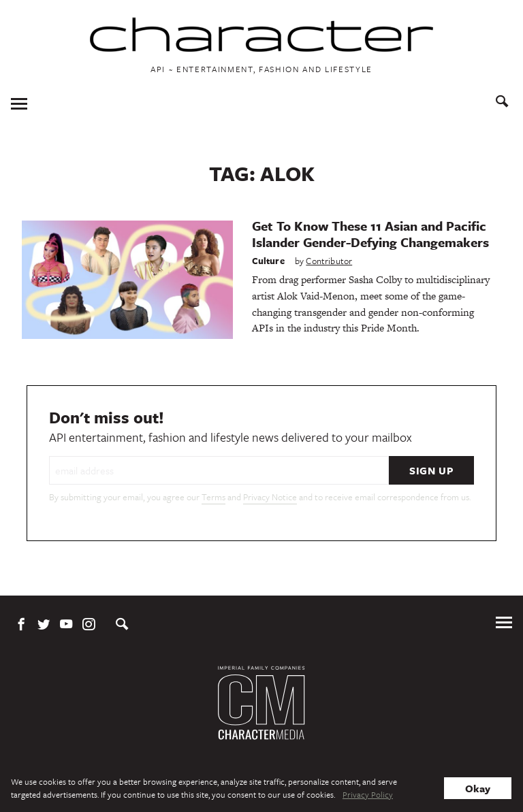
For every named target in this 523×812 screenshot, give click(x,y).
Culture (268, 261)
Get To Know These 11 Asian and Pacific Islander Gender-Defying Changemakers (370, 234)
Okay (478, 788)
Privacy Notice (270, 497)
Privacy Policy (368, 794)
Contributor (329, 261)
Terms (213, 497)
